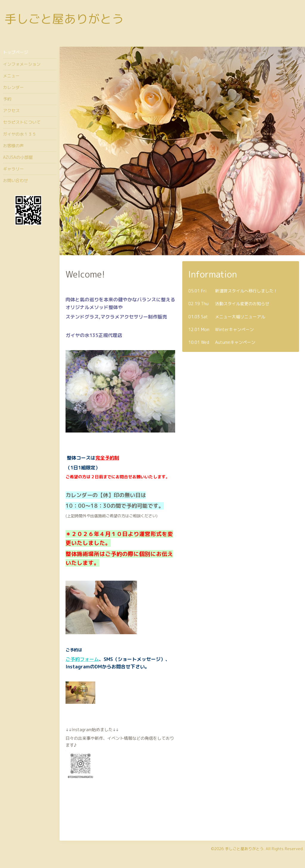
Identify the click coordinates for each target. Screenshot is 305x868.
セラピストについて (22, 122)
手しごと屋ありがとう (64, 19)
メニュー (11, 76)
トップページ (15, 52)
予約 (7, 99)
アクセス (11, 111)
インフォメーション (22, 64)
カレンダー (13, 87)
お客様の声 (13, 146)
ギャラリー (13, 169)
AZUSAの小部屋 (18, 157)
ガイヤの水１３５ (20, 134)
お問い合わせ (15, 180)
